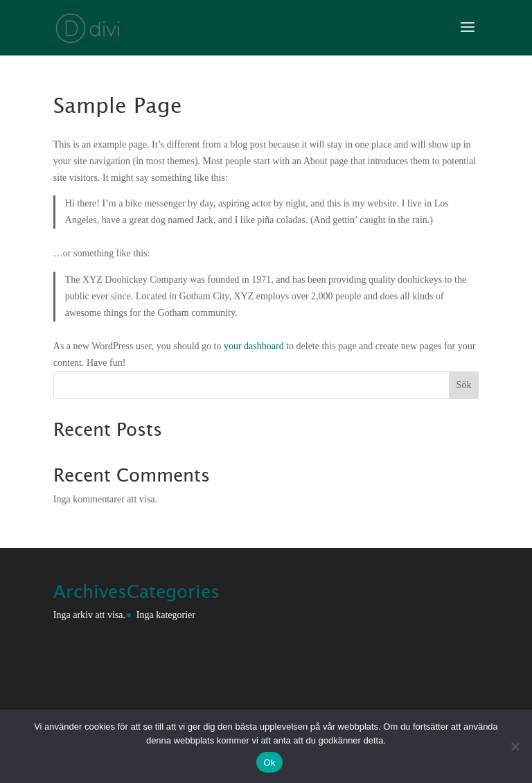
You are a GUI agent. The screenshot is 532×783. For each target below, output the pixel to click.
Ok (269, 763)
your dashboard (254, 346)
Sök (464, 385)
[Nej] (515, 746)
